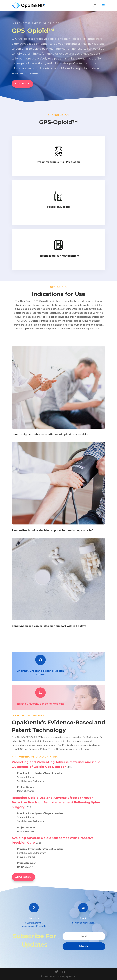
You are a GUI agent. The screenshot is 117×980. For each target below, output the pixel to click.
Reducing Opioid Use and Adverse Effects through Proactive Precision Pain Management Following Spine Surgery (56, 802)
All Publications (23, 877)
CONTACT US (22, 84)
